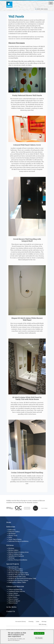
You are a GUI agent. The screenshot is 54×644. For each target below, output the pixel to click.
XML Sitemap (43, 624)
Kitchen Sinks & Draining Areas (18, 552)
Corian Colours (13, 593)
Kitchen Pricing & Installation (18, 560)
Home (9, 522)
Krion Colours (13, 597)
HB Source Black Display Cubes (18, 573)
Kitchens (10, 545)
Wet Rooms (12, 534)
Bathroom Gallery (14, 532)
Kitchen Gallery (13, 550)
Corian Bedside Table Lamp (17, 577)
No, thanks (39, 638)
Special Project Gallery (16, 569)
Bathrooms (11, 527)
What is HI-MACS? (14, 601)
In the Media (11, 607)
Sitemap (44, 622)
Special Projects (13, 564)
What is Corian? (13, 599)
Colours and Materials (15, 587)
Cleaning (31, 622)
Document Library (21, 622)
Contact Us (11, 611)
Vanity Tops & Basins (15, 539)
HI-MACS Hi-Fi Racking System (18, 581)
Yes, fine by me (39, 633)
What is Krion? (13, 603)
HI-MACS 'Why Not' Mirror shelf (19, 575)
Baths (10, 537)
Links (38, 622)
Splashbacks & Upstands (16, 556)
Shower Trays (13, 536)
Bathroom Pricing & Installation (18, 541)
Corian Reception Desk (16, 571)
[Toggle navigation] (51, 3)
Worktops (11, 558)
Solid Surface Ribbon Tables (17, 582)
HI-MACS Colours (14, 595)
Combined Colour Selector (17, 591)
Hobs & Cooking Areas (15, 554)
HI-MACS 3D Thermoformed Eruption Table (22, 579)
